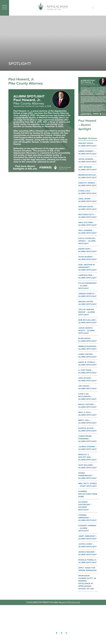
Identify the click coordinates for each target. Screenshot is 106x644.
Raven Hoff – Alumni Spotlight (87, 250)
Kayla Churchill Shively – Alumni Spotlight (87, 241)
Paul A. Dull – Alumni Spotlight (87, 414)
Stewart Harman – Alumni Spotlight (87, 528)
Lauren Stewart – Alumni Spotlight (88, 448)
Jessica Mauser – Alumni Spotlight (87, 553)
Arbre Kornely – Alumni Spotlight (87, 152)
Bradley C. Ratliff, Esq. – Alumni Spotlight (87, 457)
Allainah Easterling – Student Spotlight (85, 506)
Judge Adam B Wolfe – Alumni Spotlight (86, 331)
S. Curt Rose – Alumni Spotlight (87, 371)
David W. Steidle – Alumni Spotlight (87, 363)
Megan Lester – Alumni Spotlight (87, 303)
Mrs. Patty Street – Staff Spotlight (88, 485)
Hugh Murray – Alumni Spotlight (87, 258)
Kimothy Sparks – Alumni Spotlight (87, 184)
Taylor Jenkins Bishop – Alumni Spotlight (87, 312)
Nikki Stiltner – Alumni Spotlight (87, 224)
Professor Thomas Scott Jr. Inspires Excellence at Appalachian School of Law (87, 582)
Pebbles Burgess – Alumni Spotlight (88, 348)
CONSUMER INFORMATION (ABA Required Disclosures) (53, 602)
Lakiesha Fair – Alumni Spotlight (87, 276)
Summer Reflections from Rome (88, 494)
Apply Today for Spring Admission (87, 569)
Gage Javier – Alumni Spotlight (87, 200)
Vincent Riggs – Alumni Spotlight (87, 145)
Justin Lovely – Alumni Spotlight (87, 545)
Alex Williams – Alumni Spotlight (87, 466)
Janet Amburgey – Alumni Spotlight (88, 537)
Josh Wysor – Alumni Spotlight (87, 379)
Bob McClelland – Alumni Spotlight (88, 321)
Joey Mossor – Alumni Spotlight (87, 168)
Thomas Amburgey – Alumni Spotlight (87, 518)
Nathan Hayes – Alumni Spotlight (87, 208)
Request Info (53, 615)
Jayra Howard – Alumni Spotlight (87, 160)
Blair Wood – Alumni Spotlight (87, 340)
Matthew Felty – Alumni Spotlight (87, 216)
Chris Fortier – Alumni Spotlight (87, 356)
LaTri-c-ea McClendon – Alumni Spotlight (87, 396)
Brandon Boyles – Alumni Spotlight (88, 176)
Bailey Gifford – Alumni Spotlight (87, 406)
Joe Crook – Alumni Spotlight (87, 387)
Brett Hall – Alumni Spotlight (87, 422)
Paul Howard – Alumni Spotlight (87, 232)
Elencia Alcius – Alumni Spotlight (87, 429)
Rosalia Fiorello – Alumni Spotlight (88, 561)
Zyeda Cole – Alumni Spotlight (87, 192)
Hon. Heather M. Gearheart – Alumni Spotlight (87, 267)
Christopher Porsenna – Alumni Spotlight (87, 439)
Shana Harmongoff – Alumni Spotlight (87, 476)
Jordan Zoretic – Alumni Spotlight (87, 295)
